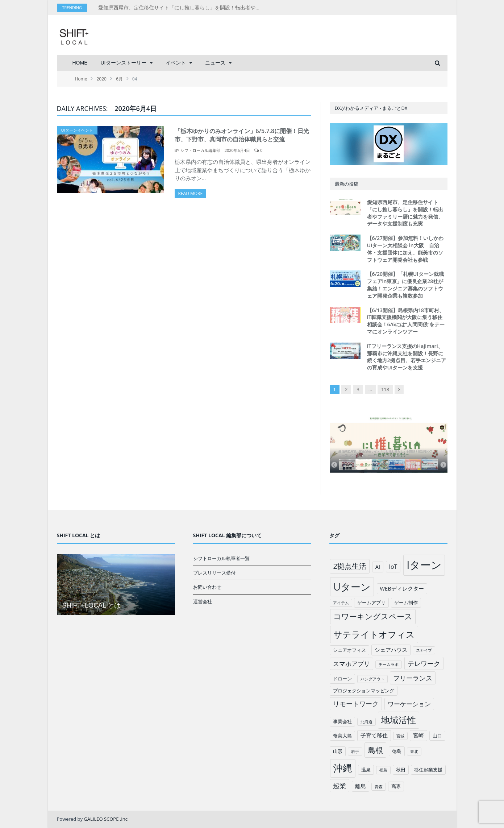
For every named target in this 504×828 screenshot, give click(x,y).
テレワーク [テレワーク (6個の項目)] (424, 663)
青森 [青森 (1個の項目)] (379, 787)
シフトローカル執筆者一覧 (221, 558)
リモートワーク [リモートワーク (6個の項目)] (356, 704)
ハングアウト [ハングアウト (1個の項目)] (372, 679)
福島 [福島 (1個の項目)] (383, 770)
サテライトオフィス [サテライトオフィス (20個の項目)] (374, 634)
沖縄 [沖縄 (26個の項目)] (343, 768)
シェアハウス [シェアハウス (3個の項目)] (391, 650)
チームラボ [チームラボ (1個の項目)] (389, 665)
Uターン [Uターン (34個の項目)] (352, 587)
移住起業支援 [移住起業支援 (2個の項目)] (428, 770)
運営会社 (203, 601)
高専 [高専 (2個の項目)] (396, 786)
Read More (191, 193)
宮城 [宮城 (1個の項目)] (400, 736)
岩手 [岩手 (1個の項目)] (355, 752)
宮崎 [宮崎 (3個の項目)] (418, 735)
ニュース (215, 63)
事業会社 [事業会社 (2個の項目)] (342, 721)
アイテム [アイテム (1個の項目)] (341, 603)
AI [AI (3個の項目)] (378, 567)
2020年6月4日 (238, 150)
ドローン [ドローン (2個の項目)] (342, 679)
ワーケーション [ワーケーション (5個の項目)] (409, 704)
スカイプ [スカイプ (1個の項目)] (424, 650)
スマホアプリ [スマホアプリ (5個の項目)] (351, 664)
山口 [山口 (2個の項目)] (437, 736)
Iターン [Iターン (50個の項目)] (424, 565)
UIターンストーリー (124, 63)
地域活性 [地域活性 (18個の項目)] (399, 720)
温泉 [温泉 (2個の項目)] (366, 770)
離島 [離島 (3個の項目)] (361, 786)
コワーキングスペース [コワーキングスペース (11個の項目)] (373, 616)
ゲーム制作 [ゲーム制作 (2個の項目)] (406, 603)
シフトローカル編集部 (200, 150)
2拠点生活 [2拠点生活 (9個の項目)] (349, 566)
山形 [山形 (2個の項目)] (338, 751)
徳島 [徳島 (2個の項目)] (397, 751)
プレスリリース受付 (214, 573)
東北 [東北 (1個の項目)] (414, 752)
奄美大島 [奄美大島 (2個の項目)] (342, 736)
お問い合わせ (207, 587)
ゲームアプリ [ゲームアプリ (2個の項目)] (371, 603)
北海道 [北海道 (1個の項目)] (366, 722)
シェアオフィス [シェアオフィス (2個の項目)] (349, 650)
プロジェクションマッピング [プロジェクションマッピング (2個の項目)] (364, 691)
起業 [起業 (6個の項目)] (340, 786)
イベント (176, 63)
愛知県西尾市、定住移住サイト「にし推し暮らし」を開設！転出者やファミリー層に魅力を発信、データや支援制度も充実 (182, 8)
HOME (80, 63)
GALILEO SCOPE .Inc (106, 819)
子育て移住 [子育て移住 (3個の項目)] (374, 735)
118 (385, 389)
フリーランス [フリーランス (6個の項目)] (413, 678)
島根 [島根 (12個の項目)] (375, 750)
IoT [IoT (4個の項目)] (393, 567)
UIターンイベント (77, 130)
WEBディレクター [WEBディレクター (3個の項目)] (402, 588)
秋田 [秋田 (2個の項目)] (401, 770)
